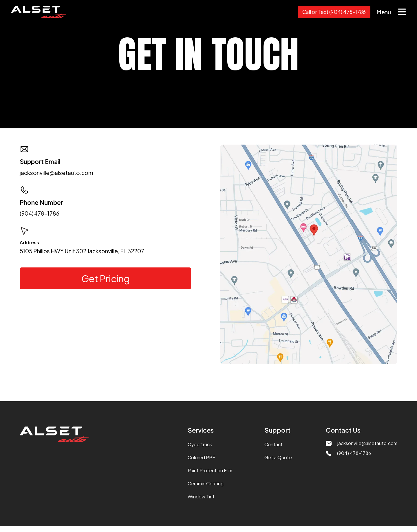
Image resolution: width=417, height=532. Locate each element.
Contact (274, 444)
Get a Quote (278, 457)
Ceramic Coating (206, 483)
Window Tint (201, 497)
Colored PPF (201, 457)
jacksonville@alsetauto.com (56, 173)
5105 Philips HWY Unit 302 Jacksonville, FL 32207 (82, 251)
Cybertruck (200, 444)
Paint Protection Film (210, 470)
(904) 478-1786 (40, 213)
